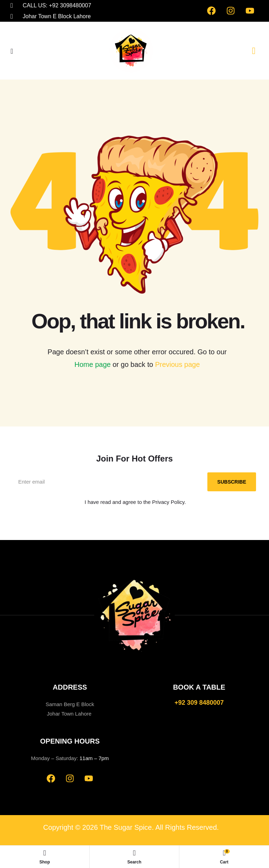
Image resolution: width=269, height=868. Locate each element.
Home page (92, 364)
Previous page (178, 364)
